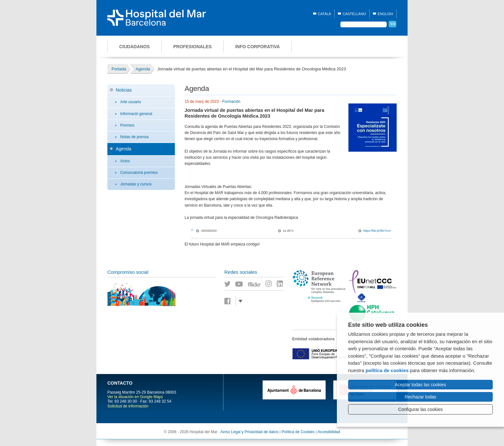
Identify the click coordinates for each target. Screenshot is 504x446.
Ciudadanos (135, 47)
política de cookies (387, 370)
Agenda (123, 149)
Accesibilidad (329, 432)
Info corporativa (258, 47)
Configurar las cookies (421, 409)
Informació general (136, 114)
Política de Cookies (298, 432)
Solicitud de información (128, 406)
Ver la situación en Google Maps (135, 397)
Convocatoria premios (139, 173)
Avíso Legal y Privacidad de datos (250, 432)
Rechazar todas (420, 397)
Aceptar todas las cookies (420, 385)
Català (324, 14)
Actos (125, 161)
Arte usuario (131, 102)
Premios (127, 125)
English (385, 14)
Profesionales (193, 47)
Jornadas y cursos (136, 184)
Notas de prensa (134, 137)
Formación (231, 102)
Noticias (124, 90)
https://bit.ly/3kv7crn (377, 231)
